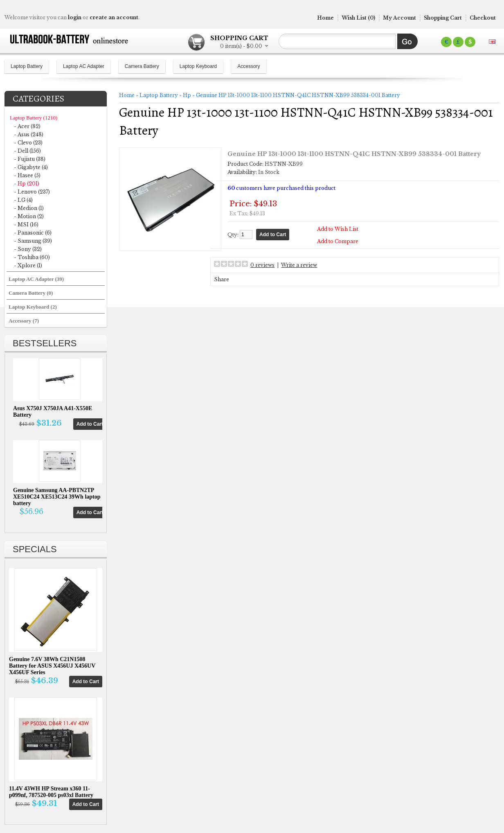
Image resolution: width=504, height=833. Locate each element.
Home (325, 18)
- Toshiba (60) (32, 257)
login (75, 17)
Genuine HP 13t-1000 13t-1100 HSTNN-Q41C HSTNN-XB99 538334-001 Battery (298, 95)
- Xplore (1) (28, 265)
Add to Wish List (340, 229)
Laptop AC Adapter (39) (36, 279)
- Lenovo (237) (32, 192)
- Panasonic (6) (33, 233)
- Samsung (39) (33, 241)
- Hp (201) (27, 184)
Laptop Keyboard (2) (33, 307)
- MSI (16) (26, 225)
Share (239, 279)
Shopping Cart (443, 18)
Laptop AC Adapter (84, 66)
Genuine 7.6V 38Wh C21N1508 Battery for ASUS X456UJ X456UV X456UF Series (52, 666)
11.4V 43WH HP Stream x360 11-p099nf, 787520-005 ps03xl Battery (51, 792)
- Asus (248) (29, 134)
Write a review (316, 265)
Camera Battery (142, 66)
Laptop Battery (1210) (34, 118)
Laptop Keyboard (198, 66)
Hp (187, 95)
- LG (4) (23, 200)
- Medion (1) (29, 208)
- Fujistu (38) (30, 159)
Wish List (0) (358, 18)
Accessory (249, 66)
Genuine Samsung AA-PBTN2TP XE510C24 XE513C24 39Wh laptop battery (57, 497)
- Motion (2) (29, 216)
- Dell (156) (27, 151)
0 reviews (280, 265)
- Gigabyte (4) (31, 167)
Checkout (483, 18)
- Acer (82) (27, 126)
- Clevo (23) (28, 143)
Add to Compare (340, 241)
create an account (114, 17)
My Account (399, 18)
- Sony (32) (28, 249)
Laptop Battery (27, 66)
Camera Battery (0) (31, 293)
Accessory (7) (24, 321)
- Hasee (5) (27, 175)
